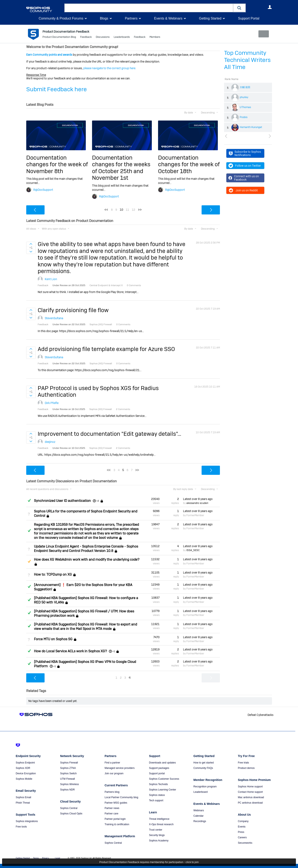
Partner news (112, 808)
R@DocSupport (43, 190)
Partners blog (112, 792)
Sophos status (157, 795)
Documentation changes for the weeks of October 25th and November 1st (121, 168)
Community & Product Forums (61, 18)
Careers (242, 837)
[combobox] (149, 8)
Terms (36, 858)
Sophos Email (24, 797)
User (270, 7)
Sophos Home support (250, 787)
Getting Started (210, 18)
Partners (131, 18)
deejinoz (50, 442)
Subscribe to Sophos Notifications (245, 153)
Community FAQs (203, 768)
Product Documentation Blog (59, 37)
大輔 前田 (245, 87)
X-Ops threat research (161, 824)
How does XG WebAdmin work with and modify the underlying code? (87, 560)
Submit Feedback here (57, 89)
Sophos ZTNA (68, 768)
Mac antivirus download (251, 797)
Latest (198, 499)
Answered (29, 500)
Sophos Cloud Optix (71, 814)
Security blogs (157, 835)
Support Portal (249, 18)
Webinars (199, 810)
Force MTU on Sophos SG (53, 639)
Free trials (243, 763)
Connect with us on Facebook (244, 178)
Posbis (244, 117)
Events (242, 827)
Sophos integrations (27, 821)
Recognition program (205, 787)
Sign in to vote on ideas (31, 244)
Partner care (111, 814)
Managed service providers (120, 768)
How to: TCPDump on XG (53, 574)
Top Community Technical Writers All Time (247, 60)
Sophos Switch (68, 773)
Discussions (103, 37)
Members (155, 37)
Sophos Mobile (24, 779)
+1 (114, 651)
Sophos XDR (23, 768)
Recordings (200, 821)
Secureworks (245, 843)
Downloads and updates (162, 763)
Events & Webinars (168, 18)
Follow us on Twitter (245, 166)
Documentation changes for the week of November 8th (57, 164)
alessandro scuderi (197, 503)
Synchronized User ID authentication (62, 501)
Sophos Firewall (69, 763)
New (262, 34)
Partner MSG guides (116, 803)
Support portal (157, 773)
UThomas (245, 107)
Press (241, 832)
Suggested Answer (29, 561)
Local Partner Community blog (121, 797)
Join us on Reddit (243, 190)
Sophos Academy (159, 841)
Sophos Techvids (158, 784)
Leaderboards (122, 37)
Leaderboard (201, 792)
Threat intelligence (159, 819)
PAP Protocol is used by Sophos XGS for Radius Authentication (98, 391)
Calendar (199, 816)
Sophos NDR (67, 790)
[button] (239, 8)
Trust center (156, 830)
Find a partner (112, 763)
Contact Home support (250, 792)
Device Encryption (26, 773)
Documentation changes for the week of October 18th (189, 164)
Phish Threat (23, 803)
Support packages (159, 768)
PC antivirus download (250, 803)
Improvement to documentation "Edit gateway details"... (109, 434)
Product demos (246, 768)
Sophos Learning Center (162, 790)
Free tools (21, 827)
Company (243, 821)
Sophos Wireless (70, 784)
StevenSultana (54, 318)
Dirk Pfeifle (52, 403)
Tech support (156, 800)
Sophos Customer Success (164, 779)
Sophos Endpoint (25, 763)
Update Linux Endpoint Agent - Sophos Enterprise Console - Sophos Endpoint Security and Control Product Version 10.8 (86, 549)
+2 (98, 501)
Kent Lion (51, 279)
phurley (244, 97)
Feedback (86, 37)
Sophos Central (69, 808)
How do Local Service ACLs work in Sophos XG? (70, 651)
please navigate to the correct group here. (110, 68)
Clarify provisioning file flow (73, 310)
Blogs (104, 18)
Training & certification (117, 824)
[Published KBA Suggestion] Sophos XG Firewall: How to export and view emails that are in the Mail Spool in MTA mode (85, 627)
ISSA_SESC (193, 550)
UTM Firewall (68, 779)
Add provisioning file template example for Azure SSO (106, 349)
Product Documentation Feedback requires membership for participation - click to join (149, 862)
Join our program (114, 773)
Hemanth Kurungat (251, 127)
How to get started (204, 763)
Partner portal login (115, 819)
